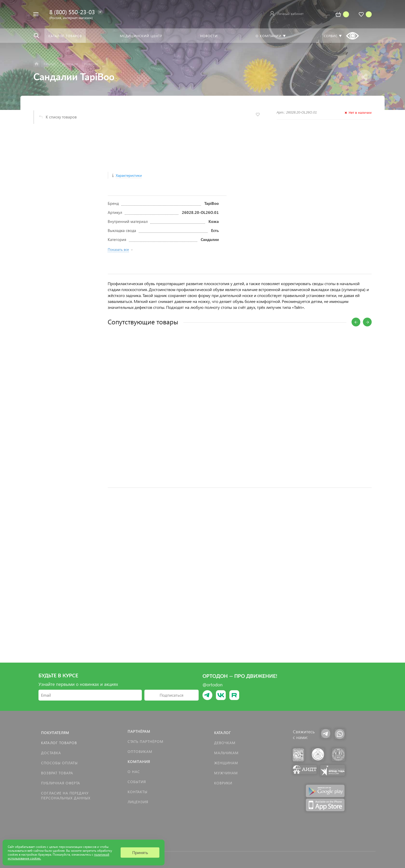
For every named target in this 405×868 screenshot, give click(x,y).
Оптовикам (140, 752)
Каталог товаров (59, 743)
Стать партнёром (146, 741)
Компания (139, 762)
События (137, 782)
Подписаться (172, 695)
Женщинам (226, 763)
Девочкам (225, 743)
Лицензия (138, 802)
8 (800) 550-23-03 (72, 12)
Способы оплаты (59, 763)
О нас (134, 772)
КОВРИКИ (223, 783)
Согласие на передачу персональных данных (66, 795)
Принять (140, 852)
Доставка (51, 753)
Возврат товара (57, 773)
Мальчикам (226, 753)
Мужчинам (226, 773)
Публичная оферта (61, 783)
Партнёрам (139, 731)
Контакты (138, 792)
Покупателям (55, 733)
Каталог (223, 733)
